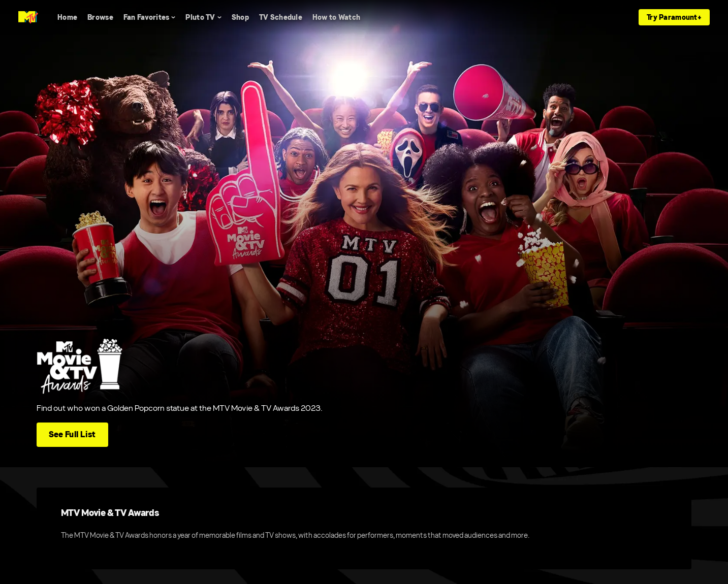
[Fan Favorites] (150, 17)
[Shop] (240, 17)
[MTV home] (28, 17)
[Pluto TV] (203, 17)
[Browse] (100, 17)
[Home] (67, 17)
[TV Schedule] (281, 17)
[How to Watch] (336, 17)
